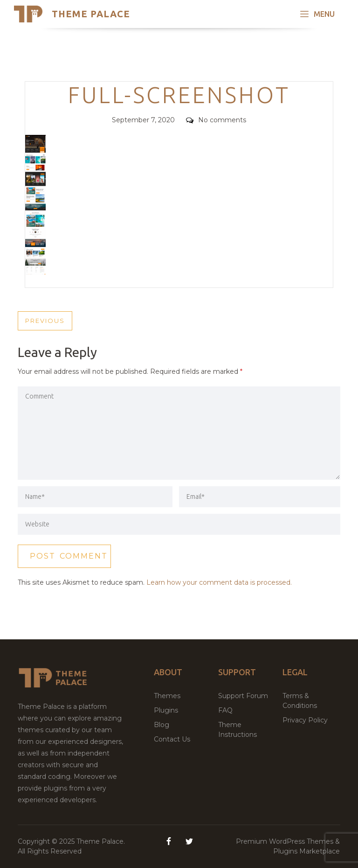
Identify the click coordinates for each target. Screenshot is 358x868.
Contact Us (172, 739)
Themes (167, 696)
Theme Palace (91, 14)
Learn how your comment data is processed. (219, 582)
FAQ (225, 710)
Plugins (166, 710)
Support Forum (243, 696)
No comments (216, 120)
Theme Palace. (101, 841)
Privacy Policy (305, 720)
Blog (162, 725)
